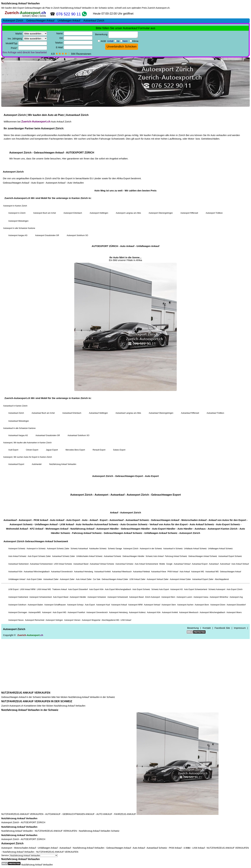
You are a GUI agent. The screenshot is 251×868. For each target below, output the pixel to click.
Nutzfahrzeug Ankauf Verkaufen (20, 3)
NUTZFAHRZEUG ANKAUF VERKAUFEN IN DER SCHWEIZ (37, 701)
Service (29, 855)
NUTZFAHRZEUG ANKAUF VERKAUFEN (26, 693)
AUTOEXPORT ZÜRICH (33, 822)
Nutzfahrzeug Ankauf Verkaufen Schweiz (99, 831)
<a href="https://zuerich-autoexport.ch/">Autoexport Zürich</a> (125, 350)
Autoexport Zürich (10, 822)
